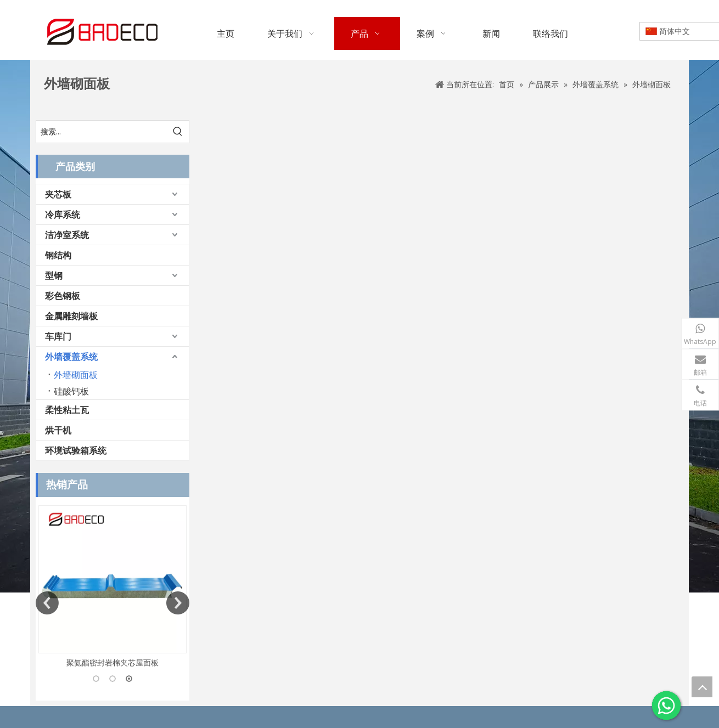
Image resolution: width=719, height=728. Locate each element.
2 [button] (113, 679)
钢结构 (58, 255)
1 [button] (96, 679)
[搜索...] (102, 132)
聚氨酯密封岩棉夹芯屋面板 (113, 662)
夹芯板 (58, 194)
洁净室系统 (67, 235)
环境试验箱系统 (76, 450)
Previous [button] (47, 603)
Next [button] (178, 603)
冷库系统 (63, 215)
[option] (113, 587)
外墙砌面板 (76, 375)
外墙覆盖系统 (71, 357)
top (702, 687)
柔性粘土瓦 (67, 410)
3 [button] (129, 679)
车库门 (58, 336)
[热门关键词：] (178, 132)
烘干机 (58, 430)
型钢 (54, 275)
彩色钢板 (63, 296)
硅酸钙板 (71, 391)
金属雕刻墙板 (71, 316)
